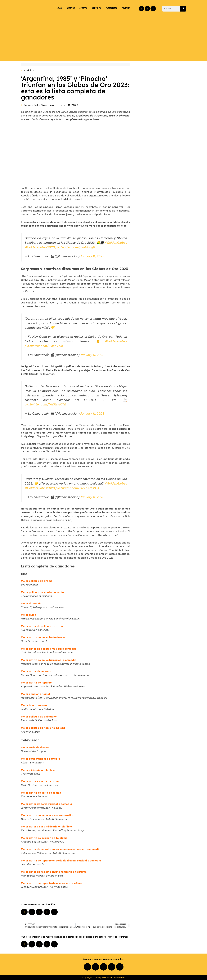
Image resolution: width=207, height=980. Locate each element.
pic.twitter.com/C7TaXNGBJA (77, 488)
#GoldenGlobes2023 (40, 247)
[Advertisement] (104, 38)
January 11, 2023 (92, 256)
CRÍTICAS (83, 9)
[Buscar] (183, 9)
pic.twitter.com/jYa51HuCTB (45, 404)
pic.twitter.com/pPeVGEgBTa (77, 247)
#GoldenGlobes (116, 243)
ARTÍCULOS (96, 9)
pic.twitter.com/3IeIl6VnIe (44, 346)
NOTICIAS (70, 9)
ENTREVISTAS (111, 9)
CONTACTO (126, 9)
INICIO (59, 9)
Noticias (29, 71)
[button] (24, 912)
